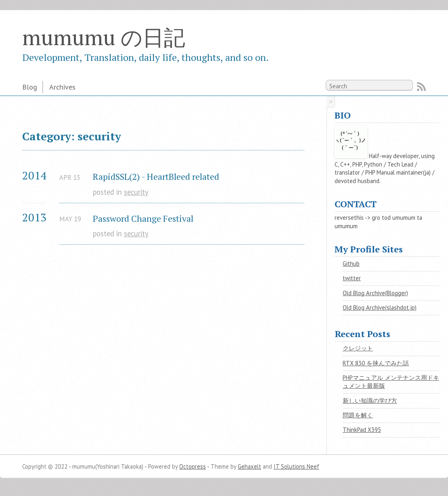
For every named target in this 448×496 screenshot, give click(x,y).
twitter (352, 278)
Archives (62, 87)
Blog (30, 87)
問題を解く (358, 415)
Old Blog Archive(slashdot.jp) (380, 307)
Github (351, 264)
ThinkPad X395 (362, 430)
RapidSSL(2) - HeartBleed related (156, 176)
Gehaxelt (249, 466)
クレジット (358, 348)
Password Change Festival (143, 218)
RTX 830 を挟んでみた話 (376, 363)
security (136, 192)
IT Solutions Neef (296, 466)
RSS (421, 87)
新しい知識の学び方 (370, 401)
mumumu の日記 (104, 37)
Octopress (193, 466)
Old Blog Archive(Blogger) (375, 293)
